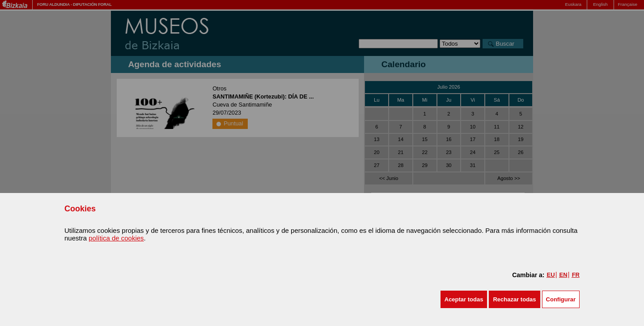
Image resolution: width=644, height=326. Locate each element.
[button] (464, 299)
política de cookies (116, 238)
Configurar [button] (561, 299)
